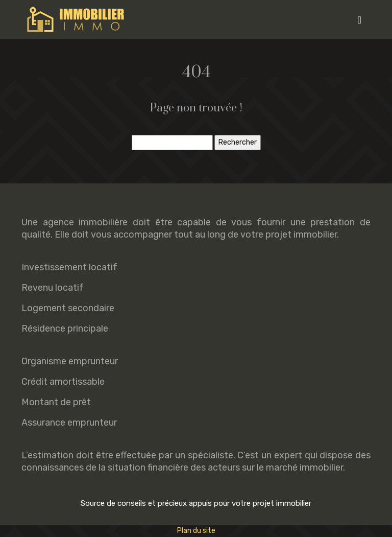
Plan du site (196, 531)
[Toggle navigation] (360, 20)
